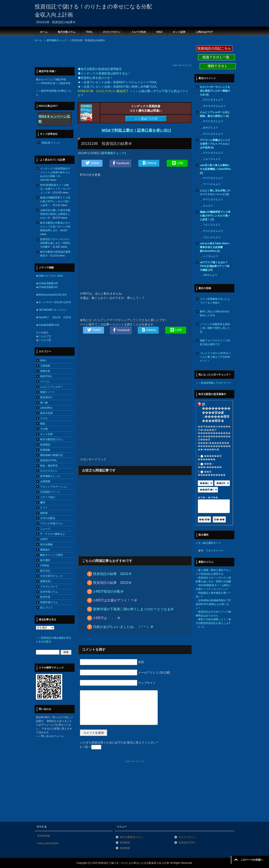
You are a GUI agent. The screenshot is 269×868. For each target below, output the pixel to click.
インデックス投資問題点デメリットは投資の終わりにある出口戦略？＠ (55, 172)
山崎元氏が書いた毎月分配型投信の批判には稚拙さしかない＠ (55, 214)
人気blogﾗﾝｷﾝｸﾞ (205, 32)
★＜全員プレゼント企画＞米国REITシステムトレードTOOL (117, 82)
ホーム (44, 32)
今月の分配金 (48, 518)
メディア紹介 (48, 497)
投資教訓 (45, 445)
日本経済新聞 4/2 (48, 287)
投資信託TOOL (49, 460)
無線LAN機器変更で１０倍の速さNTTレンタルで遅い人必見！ (55, 201)
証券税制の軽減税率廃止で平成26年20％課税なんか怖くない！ (213, 604)
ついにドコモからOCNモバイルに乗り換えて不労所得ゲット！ (215, 357)
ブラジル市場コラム (51, 523)
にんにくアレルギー (51, 387)
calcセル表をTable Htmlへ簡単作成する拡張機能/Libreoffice (215, 247)
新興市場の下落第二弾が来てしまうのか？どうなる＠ (133, 609)
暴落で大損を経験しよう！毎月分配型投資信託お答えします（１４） (213, 623)
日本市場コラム (49, 592)
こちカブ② (45, 340)
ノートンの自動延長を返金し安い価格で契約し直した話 (215, 328)
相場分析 (45, 371)
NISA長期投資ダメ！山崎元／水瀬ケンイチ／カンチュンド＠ (55, 189)
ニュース (45, 529)
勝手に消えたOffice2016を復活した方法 (215, 313)
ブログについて (49, 587)
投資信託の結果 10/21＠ (112, 574)
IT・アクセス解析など (53, 534)
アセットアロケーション (54, 487)
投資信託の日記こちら (214, 48)
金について (46, 608)
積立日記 (45, 571)
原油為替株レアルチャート (216, 383)
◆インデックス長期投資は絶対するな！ (104, 73)
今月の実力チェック (51, 576)
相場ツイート (48, 392)
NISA (159, 32)
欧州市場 (45, 597)
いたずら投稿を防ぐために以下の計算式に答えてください (119, 742)
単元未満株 (46, 544)
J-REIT (44, 539)
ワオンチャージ (215, 551)
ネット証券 (179, 32)
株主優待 (45, 560)
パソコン (45, 382)
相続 (43, 424)
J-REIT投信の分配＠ (108, 591)
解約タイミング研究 (51, 555)
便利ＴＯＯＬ (218, 66)
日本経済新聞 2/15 (49, 325)
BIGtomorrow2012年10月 (53, 295)
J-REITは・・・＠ (107, 618)
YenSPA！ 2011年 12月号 (55, 317)
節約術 (44, 513)
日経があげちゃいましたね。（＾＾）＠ (123, 627)
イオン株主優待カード (208, 543)
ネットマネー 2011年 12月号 (55, 302)
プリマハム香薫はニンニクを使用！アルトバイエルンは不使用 (215, 144)
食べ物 (44, 403)
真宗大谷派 (46, 413)
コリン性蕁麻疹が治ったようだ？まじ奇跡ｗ (215, 301)
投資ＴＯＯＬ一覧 (216, 57)
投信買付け (46, 397)
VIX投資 (45, 565)
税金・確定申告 (49, 466)
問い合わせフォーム (52, 736)
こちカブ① (45, 336)
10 (210, 270)
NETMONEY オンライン (53, 310)
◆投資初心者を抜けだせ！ (95, 78)
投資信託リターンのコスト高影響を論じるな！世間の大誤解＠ (55, 243)
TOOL (89, 32)
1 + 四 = (91, 747)
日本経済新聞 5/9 (48, 283)
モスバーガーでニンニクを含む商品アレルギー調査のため (215, 91)
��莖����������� (212, 473)
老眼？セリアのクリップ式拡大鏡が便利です (215, 342)
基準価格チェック (113, 153)
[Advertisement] (111, 54)
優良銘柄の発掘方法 (51, 455)
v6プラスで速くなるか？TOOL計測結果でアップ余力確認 (215, 266)
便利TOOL (46, 376)
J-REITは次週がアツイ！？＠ (115, 600)
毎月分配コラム (67, 32)
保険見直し (46, 581)
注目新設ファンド (50, 492)
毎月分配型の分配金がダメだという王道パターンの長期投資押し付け (55, 227)
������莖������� (210, 458)
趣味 (43, 502)
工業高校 (45, 366)
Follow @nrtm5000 (48, 843)
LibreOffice (46, 408)
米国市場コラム (49, 602)
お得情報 (45, 481)
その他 (44, 429)
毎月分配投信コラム (51, 439)
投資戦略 (45, 450)
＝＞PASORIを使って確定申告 (53, 83)
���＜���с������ (210, 466)
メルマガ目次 (138, 32)
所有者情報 (44, 836)
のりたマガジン (112, 32)
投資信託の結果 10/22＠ (112, 583)
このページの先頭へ (252, 860)
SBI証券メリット (51, 143)
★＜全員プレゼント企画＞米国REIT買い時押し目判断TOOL (117, 87)
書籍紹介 (45, 550)
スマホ (44, 418)
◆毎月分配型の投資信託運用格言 (100, 69)
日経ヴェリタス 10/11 (51, 276)
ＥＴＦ (44, 508)
